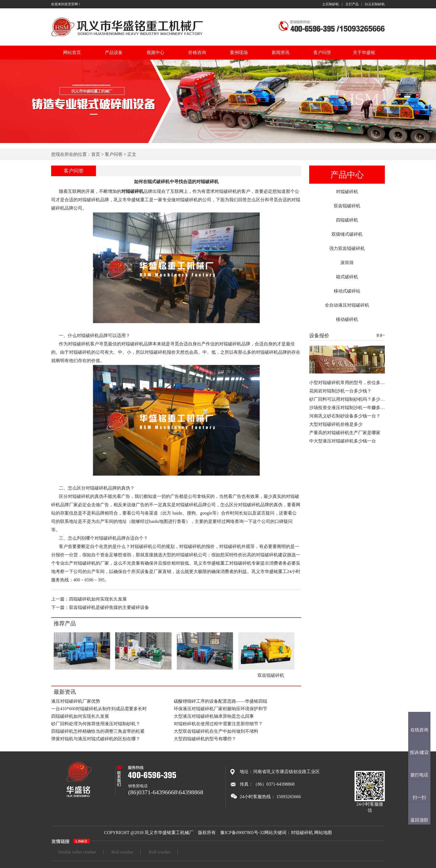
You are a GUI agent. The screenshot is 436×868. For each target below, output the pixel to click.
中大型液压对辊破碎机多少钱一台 (343, 441)
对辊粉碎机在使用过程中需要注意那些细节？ (218, 724)
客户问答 (322, 52)
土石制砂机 (331, 4)
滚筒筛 (347, 263)
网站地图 (323, 833)
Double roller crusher (77, 852)
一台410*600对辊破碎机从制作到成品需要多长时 (99, 709)
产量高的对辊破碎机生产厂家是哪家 (345, 433)
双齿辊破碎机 (347, 206)
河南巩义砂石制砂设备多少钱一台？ (345, 416)
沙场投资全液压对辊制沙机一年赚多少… (349, 408)
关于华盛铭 (364, 52)
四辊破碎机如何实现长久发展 (98, 599)
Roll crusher (122, 852)
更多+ (381, 335)
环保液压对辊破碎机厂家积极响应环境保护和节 (221, 709)
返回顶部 (419, 820)
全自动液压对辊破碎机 (347, 305)
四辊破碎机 (347, 220)
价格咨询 (197, 52)
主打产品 (352, 4)
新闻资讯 (281, 52)
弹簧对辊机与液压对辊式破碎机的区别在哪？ (96, 739)
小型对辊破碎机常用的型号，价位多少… (349, 383)
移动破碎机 (347, 319)
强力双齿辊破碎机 (347, 248)
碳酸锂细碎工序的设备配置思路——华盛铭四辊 (221, 701)
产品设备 (114, 52)
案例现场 (239, 52)
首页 (96, 154)
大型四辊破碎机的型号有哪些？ (205, 739)
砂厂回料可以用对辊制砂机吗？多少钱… (349, 399)
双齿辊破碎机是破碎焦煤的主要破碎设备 (109, 607)
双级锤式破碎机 (347, 234)
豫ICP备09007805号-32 (242, 833)
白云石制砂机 (375, 4)
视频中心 (155, 52)
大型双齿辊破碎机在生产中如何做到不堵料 (216, 731)
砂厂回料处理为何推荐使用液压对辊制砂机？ (96, 724)
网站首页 (72, 52)
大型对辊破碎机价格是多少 (336, 424)
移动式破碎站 (347, 291)
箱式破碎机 (347, 277)
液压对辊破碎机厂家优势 (76, 701)
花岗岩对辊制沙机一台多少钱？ (340, 391)
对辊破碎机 (347, 192)
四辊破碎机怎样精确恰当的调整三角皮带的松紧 (98, 731)
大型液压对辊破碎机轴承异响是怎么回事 (214, 716)
